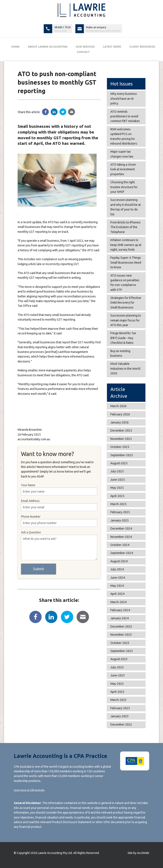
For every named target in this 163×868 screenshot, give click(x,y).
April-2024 (117, 594)
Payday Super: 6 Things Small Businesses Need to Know (126, 262)
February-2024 (120, 610)
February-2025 (120, 512)
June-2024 (118, 578)
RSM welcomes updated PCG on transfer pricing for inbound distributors (124, 136)
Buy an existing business (120, 353)
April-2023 (117, 692)
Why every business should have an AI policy (124, 99)
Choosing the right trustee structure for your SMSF (124, 187)
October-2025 (120, 447)
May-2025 (117, 488)
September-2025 (122, 455)
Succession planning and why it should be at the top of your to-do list (126, 207)
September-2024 (122, 553)
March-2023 (118, 700)
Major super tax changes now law (122, 154)
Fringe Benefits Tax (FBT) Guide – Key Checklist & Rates (123, 338)
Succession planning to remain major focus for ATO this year (126, 320)
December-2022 (121, 725)
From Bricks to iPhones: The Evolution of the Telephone (126, 227)
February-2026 (120, 414)
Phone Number (59, 521)
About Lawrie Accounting (48, 47)
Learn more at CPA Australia (29, 790)
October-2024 (120, 545)
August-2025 (119, 463)
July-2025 (117, 471)
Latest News (112, 47)
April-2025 (117, 496)
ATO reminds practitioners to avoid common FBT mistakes (125, 116)
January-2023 (119, 716)
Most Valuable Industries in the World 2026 (125, 369)
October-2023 (120, 643)
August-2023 (119, 659)
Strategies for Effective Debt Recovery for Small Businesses (126, 303)
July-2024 (117, 569)
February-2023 (120, 708)
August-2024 (119, 561)
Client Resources (142, 47)
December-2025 (121, 430)
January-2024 (119, 618)
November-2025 (121, 439)
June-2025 (118, 480)
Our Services (85, 47)
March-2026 (118, 406)
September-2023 (122, 651)
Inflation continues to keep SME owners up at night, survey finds (126, 245)
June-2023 (118, 675)
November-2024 (121, 537)
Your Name (59, 489)
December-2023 (121, 626)
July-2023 (117, 667)
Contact (83, 52)
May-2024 (117, 586)
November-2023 (121, 635)
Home (15, 47)
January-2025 (119, 520)
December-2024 (121, 528)
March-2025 (118, 504)
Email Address (59, 505)
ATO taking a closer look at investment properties (123, 169)
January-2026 (119, 422)
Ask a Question (59, 545)
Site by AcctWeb (138, 853)
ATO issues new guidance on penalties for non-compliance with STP (125, 283)
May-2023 (117, 684)
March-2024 (118, 602)
